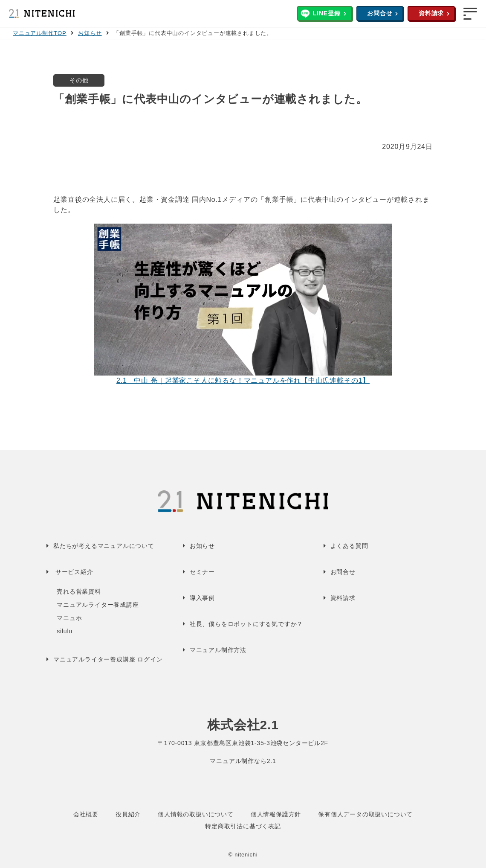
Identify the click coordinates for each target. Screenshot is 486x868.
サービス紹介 (74, 572)
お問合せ (380, 13)
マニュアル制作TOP (40, 33)
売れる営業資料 (79, 591)
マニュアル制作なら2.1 (243, 761)
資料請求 (431, 13)
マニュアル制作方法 (218, 650)
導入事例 (202, 598)
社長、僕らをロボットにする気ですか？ (246, 624)
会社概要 (86, 814)
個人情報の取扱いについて (196, 814)
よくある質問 (349, 546)
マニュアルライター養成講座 (98, 605)
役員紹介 (128, 814)
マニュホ (69, 618)
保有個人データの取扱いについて (365, 814)
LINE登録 (327, 13)
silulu (65, 631)
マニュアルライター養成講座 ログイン (108, 659)
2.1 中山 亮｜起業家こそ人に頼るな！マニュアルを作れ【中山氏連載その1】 (243, 380)
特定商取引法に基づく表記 (243, 826)
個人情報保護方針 (276, 814)
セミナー (202, 572)
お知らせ (90, 33)
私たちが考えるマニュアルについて (104, 546)
